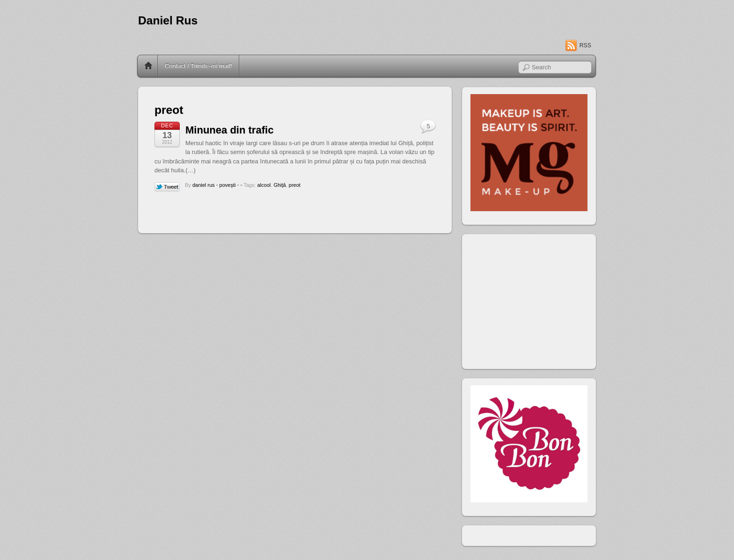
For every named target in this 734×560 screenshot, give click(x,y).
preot (295, 185)
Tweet (167, 187)
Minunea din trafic (229, 130)
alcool (264, 185)
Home (148, 66)
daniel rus (204, 185)
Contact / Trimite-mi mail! (198, 66)
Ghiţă (279, 185)
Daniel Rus (168, 20)
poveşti (228, 185)
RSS (585, 45)
